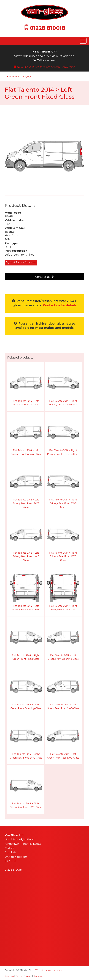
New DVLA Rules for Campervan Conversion (46, 67)
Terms (19, 976)
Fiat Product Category (19, 76)
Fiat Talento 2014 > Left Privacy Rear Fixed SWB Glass (26, 503)
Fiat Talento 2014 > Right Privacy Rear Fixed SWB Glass (63, 503)
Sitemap (9, 976)
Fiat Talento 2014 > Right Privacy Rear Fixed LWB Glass (63, 556)
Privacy (28, 976)
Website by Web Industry (49, 970)
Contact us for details (60, 305)
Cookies (38, 976)
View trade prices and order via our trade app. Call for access (44, 56)
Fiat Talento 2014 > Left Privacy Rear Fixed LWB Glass (26, 556)
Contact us (44, 277)
